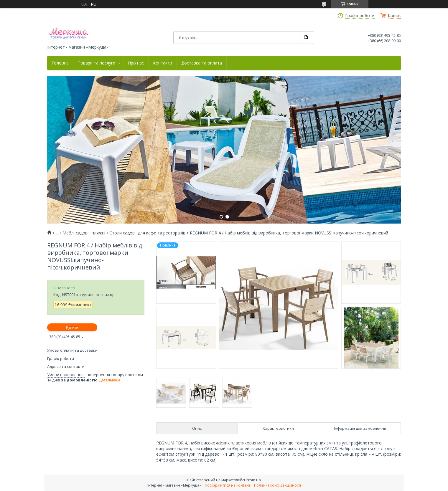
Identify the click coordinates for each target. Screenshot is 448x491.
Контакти (163, 63)
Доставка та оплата (202, 63)
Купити (72, 327)
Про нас (136, 63)
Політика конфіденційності (277, 485)
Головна (60, 63)
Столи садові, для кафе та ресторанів (147, 233)
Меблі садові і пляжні (84, 233)
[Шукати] (306, 38)
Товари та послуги (97, 63)
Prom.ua (253, 480)
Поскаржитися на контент (228, 485)
